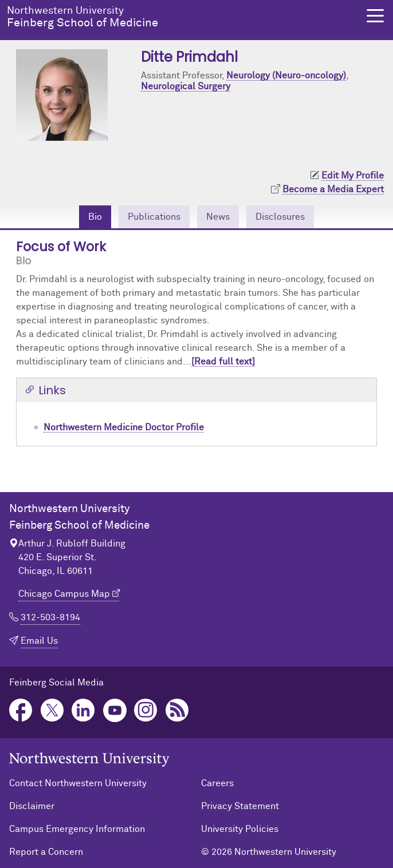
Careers (217, 783)
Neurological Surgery (186, 86)
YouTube (115, 710)
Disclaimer (32, 806)
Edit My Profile (353, 176)
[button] (375, 16)
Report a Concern (46, 852)
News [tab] (218, 217)
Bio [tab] (95, 217)
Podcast (177, 710)
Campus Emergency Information (77, 829)
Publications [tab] (154, 217)
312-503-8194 (50, 617)
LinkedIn (83, 710)
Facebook (21, 710)
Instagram (146, 710)
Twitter (52, 710)
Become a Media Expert (333, 189)
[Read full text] (223, 362)
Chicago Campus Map (64, 594)
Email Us (39, 641)
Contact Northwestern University (78, 783)
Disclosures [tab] (280, 217)
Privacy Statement (240, 806)
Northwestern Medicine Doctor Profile (124, 427)
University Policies (240, 829)
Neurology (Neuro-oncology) (286, 76)
